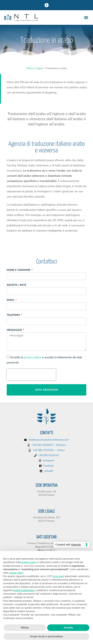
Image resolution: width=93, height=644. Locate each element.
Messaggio (15, 330)
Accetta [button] (68, 628)
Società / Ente (16, 285)
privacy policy (33, 357)
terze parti (58, 576)
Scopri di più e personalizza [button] (46, 636)
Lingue (39, 68)
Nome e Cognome (19, 270)
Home (30, 68)
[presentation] (31, 375)
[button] (46, 5)
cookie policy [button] (16, 573)
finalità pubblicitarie (24, 590)
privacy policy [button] (29, 562)
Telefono (14, 315)
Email (11, 300)
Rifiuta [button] (25, 628)
